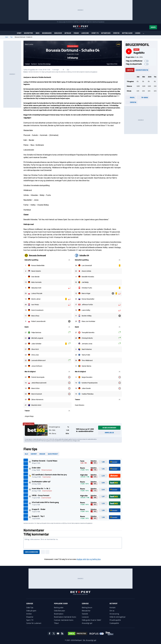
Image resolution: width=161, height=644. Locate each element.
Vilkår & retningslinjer (118, 617)
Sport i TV (95, 33)
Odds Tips (30, 607)
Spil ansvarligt (62, 22)
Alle (26, 454)
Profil (131, 97)
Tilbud (56, 623)
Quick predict (53, 454)
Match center (29, 44)
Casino (138, 33)
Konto (153, 27)
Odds (38, 33)
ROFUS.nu (77, 22)
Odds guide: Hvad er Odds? (91, 620)
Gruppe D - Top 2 (38, 516)
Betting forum (87, 607)
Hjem (7, 37)
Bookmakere (47, 33)
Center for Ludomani (34, 623)
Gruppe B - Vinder (39, 509)
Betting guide (127, 33)
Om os (112, 611)
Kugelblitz (32, 70)
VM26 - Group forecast (41, 495)
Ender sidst (36, 468)
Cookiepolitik (114, 623)
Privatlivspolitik (115, 620)
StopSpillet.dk (101, 22)
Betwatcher (106, 33)
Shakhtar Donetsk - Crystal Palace (44, 461)
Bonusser (58, 33)
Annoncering (114, 614)
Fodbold (27, 64)
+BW (118, 44)
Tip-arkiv (143, 97)
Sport (19, 33)
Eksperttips (29, 33)
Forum (76, 33)
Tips (11, 37)
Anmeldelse (109, 433)
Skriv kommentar (32, 552)
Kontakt (112, 607)
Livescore (85, 33)
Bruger (42, 454)
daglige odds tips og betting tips (88, 559)
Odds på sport (31, 611)
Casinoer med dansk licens (64, 620)
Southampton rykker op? (41, 481)
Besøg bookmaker (109, 428)
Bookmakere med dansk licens (65, 617)
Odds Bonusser (59, 611)
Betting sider (59, 607)
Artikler (68, 33)
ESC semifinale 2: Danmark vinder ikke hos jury (49, 475)
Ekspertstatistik (142, 70)
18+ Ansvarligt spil (89, 640)
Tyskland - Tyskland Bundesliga (41, 64)
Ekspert (34, 454)
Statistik (116, 33)
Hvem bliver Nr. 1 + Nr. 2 (41, 488)
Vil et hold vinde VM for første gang (45, 502)
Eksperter (30, 617)
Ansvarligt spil (87, 623)
